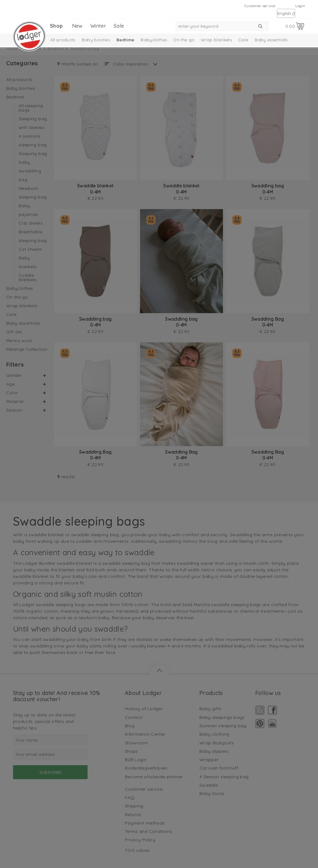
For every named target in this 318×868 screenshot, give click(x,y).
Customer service (260, 6)
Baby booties (96, 40)
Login (300, 6)
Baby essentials (271, 40)
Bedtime (125, 40)
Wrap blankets (216, 40)
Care (243, 40)
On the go (184, 40)
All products (63, 40)
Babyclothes (154, 40)
